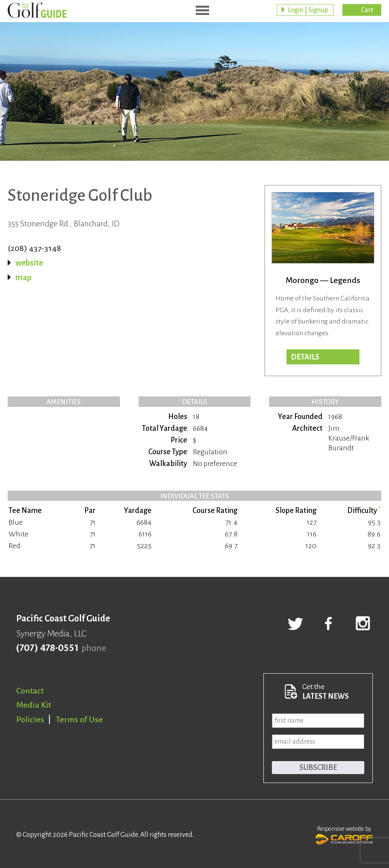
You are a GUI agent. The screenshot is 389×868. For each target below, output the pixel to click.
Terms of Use (79, 719)
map (24, 277)
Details (305, 357)
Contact (30, 691)
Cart (367, 10)
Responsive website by (344, 834)
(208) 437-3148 (34, 248)
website (29, 263)
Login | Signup (308, 10)
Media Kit (34, 705)
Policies (30, 719)
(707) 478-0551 (47, 648)
